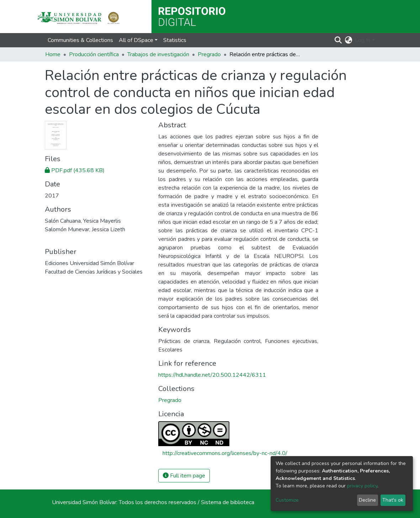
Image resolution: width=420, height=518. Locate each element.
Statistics (175, 40)
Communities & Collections (80, 40)
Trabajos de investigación (158, 54)
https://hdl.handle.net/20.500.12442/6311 (212, 375)
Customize (287, 500)
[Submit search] (338, 40)
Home (53, 54)
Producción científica (94, 54)
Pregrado (209, 54)
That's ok (393, 500)
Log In (363, 40)
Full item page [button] (184, 476)
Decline (367, 500)
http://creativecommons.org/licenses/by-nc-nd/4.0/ (225, 453)
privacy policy (362, 486)
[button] (348, 40)
